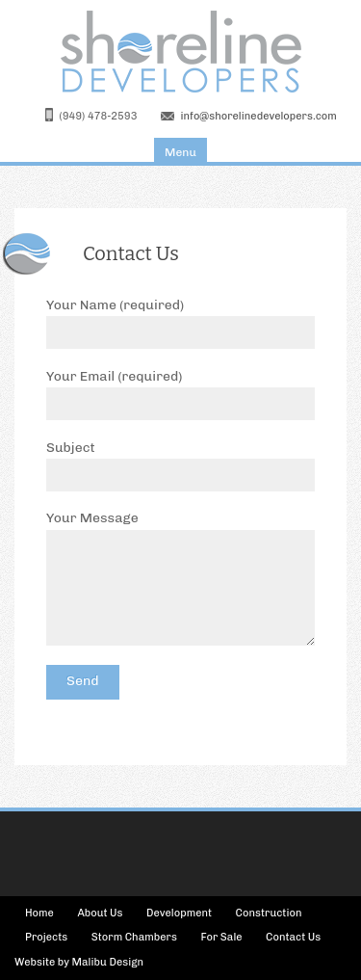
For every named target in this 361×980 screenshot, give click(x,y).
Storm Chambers (134, 937)
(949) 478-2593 (99, 116)
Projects (46, 937)
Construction (269, 913)
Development (179, 913)
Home (39, 913)
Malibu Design (108, 962)
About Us (100, 913)
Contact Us (293, 937)
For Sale (221, 937)
